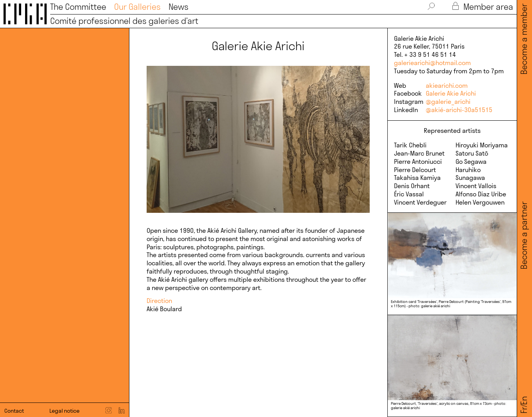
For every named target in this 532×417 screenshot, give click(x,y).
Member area (483, 7)
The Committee (78, 7)
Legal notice (64, 411)
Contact (14, 411)
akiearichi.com (447, 85)
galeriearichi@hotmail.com (432, 63)
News (179, 7)
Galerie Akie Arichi (451, 93)
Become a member (524, 39)
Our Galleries (137, 7)
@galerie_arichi (448, 102)
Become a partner (524, 235)
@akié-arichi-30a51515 (459, 110)
